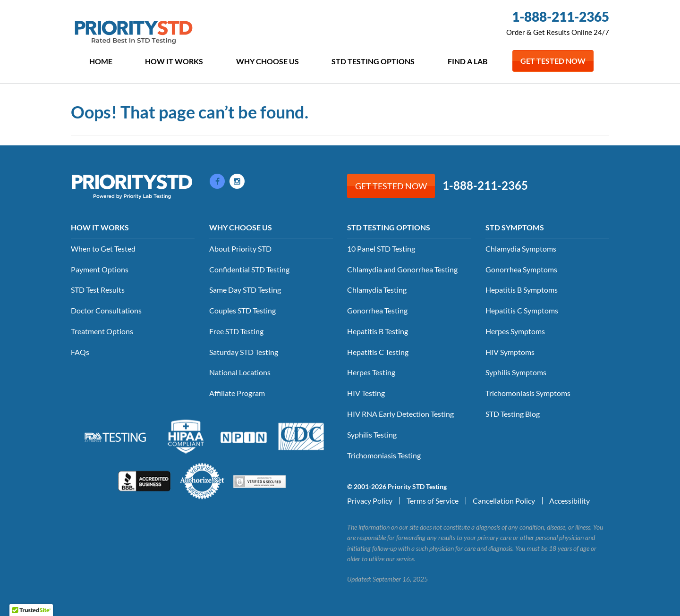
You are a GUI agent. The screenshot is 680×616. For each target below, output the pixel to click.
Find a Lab (467, 61)
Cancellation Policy (504, 501)
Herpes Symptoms (515, 331)
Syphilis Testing (372, 435)
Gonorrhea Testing (377, 310)
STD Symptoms (515, 227)
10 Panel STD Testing (381, 249)
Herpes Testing (371, 372)
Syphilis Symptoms (516, 372)
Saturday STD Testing (244, 352)
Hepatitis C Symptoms (522, 310)
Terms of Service (433, 501)
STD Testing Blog (513, 414)
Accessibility (569, 501)
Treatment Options (102, 331)
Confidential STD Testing (249, 269)
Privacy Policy (370, 501)
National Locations (240, 372)
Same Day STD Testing (245, 290)
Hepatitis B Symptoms (522, 290)
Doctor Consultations (106, 310)
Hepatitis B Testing (378, 331)
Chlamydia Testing (377, 290)
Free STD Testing (236, 331)
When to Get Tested (103, 249)
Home (101, 61)
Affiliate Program (237, 393)
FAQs (80, 352)
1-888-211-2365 (561, 17)
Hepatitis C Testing (378, 352)
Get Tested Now (553, 61)
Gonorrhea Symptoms (521, 269)
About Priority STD (240, 249)
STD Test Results (98, 290)
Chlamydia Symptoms (521, 249)
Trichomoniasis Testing (384, 455)
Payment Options (100, 269)
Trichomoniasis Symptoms (528, 393)
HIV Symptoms (510, 352)
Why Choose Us (268, 61)
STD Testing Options (373, 61)
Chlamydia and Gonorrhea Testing (402, 269)
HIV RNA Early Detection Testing (400, 414)
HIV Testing (366, 393)
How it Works (174, 61)
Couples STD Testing (242, 310)
